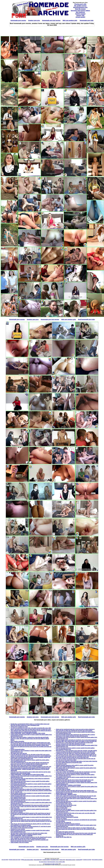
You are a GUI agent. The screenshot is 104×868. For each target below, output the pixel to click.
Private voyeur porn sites (15, 860)
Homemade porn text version (51, 20)
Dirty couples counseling (17, 741)
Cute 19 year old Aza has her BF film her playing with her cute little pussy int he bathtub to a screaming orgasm (30, 824)
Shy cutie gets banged (17, 812)
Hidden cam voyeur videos (27, 860)
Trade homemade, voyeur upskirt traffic (56, 862)
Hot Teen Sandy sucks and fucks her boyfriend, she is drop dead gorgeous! (76, 740)
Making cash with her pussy (64, 809)
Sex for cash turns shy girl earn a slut (66, 805)
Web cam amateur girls (70, 20)
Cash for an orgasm (61, 818)
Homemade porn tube (87, 20)
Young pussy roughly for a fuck (19, 727)
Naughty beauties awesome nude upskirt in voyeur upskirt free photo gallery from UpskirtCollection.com (75, 766)
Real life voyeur (80, 9)
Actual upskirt (80, 17)
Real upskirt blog (38, 860)
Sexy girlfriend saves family (18, 799)
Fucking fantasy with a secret (64, 804)
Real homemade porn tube (86, 319)
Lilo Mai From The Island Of (63, 822)
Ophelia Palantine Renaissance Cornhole (67, 817)
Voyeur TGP (80, 15)
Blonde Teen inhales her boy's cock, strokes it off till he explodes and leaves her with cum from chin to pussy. (29, 840)
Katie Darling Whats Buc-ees (64, 807)
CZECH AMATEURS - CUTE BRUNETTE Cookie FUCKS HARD (27, 775)
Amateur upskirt (46, 860)
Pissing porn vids (80, 4)
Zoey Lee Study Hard (62, 808)
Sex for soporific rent (16, 792)
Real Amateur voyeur (70, 860)
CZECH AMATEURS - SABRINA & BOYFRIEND (68, 785)
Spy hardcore (80, 12)
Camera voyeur (80, 14)
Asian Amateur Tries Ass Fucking (20, 842)
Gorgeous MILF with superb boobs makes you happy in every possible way (76, 741)
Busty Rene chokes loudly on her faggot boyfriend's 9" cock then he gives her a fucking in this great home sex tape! (31, 827)
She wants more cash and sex (19, 753)
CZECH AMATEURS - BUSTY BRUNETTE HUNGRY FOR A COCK (28, 733)
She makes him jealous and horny (65, 832)
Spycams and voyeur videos (80, 11)
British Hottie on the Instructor (64, 793)
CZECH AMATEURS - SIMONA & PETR (66, 795)
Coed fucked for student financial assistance (68, 824)
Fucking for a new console (18, 829)
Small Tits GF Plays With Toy (64, 837)
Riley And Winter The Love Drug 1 (65, 771)
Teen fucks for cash (61, 764)
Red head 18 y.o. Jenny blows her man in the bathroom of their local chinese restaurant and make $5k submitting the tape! (74, 743)
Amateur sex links (87, 860)
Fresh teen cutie (15, 808)
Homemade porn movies (18, 20)
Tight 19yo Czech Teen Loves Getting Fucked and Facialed (26, 765)
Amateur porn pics (34, 20)
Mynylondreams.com (80, 7)
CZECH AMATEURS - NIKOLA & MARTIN (22, 836)
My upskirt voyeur (80, 6)
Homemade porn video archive (52, 864)
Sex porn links (5, 860)
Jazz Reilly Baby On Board (63, 789)
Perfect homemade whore (18, 749)
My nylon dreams (43, 862)
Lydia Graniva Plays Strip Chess (65, 816)
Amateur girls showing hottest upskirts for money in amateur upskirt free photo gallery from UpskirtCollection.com (30, 758)
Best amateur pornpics (97, 860)
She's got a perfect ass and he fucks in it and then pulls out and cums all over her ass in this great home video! (76, 759)
